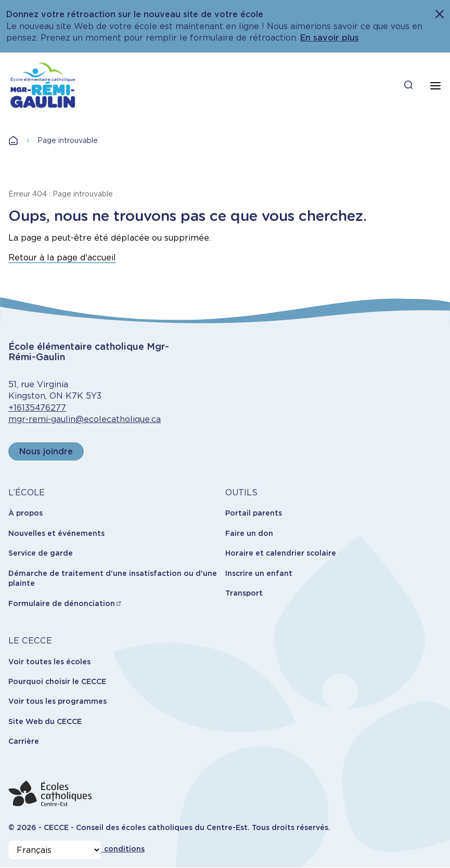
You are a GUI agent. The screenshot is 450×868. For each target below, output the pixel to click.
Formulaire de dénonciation (62, 603)
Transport (244, 593)
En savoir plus (330, 38)
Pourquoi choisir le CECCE (57, 681)
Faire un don (249, 533)
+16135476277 (37, 408)
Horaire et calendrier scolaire (281, 553)
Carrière (24, 741)
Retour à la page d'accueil (62, 258)
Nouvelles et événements (56, 533)
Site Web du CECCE (45, 721)
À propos (25, 513)
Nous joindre (46, 451)
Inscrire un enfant (259, 573)
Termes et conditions (104, 849)
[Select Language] (55, 850)
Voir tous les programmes (57, 701)
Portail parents (254, 513)
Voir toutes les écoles (49, 662)
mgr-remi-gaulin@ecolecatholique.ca (85, 419)
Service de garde (41, 553)
